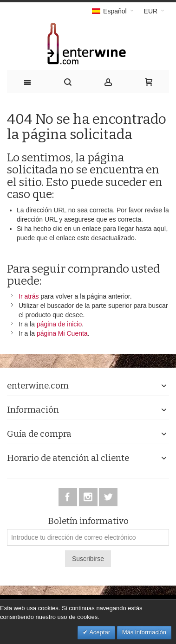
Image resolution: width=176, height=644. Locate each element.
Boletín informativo (88, 521)
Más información (144, 632)
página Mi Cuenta (62, 333)
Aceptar (99, 632)
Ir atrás (29, 296)
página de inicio (59, 324)
